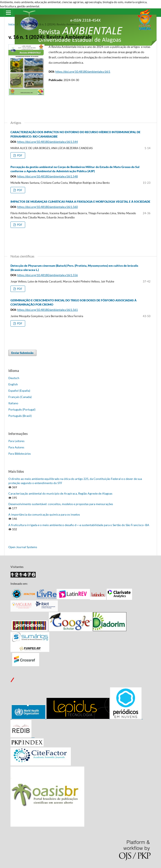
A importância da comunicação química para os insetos (44, 514)
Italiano (13, 403)
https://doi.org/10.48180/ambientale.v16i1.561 (47, 310)
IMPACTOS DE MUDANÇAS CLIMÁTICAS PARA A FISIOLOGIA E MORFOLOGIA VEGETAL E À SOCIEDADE (80, 202)
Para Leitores (16, 441)
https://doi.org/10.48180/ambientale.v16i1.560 (47, 207)
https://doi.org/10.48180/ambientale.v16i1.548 (47, 176)
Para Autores (16, 447)
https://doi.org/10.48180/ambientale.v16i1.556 (47, 275)
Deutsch (14, 378)
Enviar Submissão (22, 353)
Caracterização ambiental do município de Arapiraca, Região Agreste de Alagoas (60, 493)
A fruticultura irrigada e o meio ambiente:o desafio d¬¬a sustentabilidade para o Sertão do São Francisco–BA (79, 525)
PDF (19, 155)
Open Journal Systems (23, 547)
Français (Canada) (20, 397)
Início (12, 24)
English (13, 384)
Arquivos (25, 24)
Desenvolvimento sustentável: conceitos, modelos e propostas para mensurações (61, 504)
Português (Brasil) (20, 416)
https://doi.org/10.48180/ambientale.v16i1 (83, 72)
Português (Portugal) (22, 409)
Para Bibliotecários (20, 454)
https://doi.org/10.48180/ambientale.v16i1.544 (47, 142)
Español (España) (19, 391)
